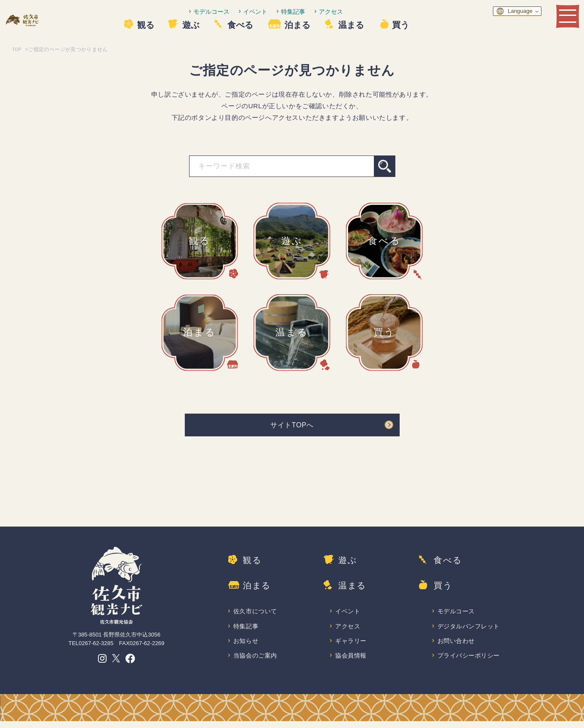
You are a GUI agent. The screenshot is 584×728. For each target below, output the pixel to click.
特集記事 (318, 12)
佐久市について (256, 616)
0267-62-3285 (96, 646)
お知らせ (246, 647)
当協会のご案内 (256, 662)
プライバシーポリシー (470, 662)
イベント (281, 12)
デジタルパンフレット (470, 631)
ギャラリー (351, 647)
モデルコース (237, 12)
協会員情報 (351, 662)
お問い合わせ (457, 647)
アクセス (356, 12)
